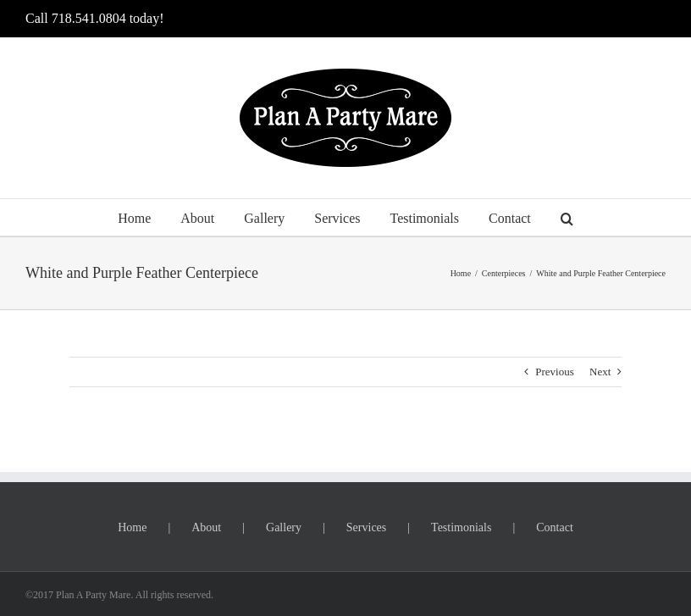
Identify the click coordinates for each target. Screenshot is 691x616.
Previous (555, 372)
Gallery (284, 527)
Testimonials (461, 527)
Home (132, 527)
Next (600, 372)
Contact (555, 527)
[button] (567, 217)
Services (366, 527)
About (206, 527)
